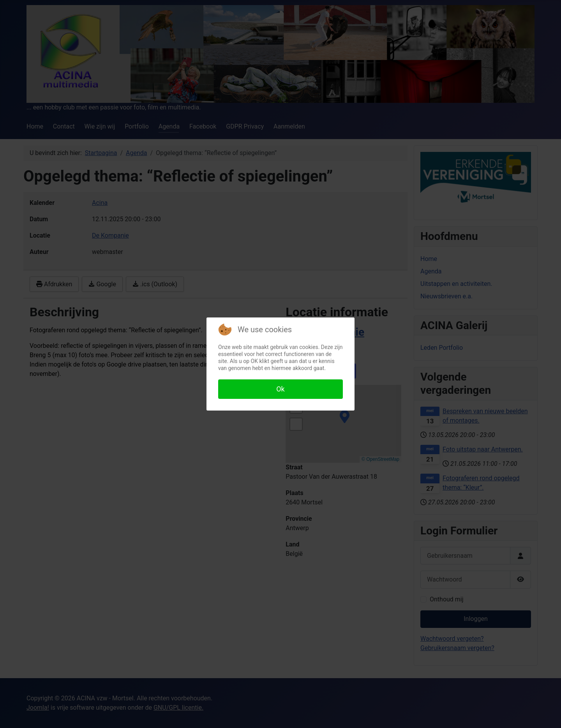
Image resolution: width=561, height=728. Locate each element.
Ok (280, 389)
